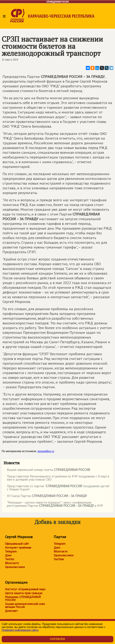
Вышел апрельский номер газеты (47, 470)
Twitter (10, 559)
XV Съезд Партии (45, 496)
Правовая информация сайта (20, 630)
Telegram (11, 551)
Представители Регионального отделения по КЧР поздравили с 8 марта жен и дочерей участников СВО (56, 478)
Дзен (8, 555)
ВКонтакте (12, 563)
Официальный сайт (17, 544)
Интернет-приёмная (18, 548)
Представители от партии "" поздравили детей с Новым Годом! (56, 488)
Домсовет (11, 611)
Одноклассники (15, 567)
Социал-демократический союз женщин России (25, 605)
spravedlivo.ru (46, 451)
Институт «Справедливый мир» (25, 589)
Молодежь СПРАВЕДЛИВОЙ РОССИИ (23, 598)
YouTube (59, 559)
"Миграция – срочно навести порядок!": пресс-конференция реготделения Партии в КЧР (53, 504)
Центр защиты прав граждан (24, 593)
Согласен (57, 639)
